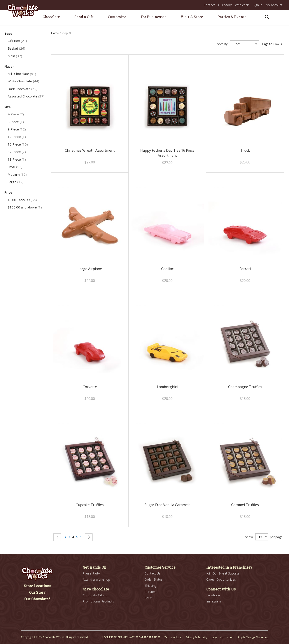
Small (15, 167)
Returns (150, 592)
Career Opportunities (221, 579)
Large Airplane (90, 269)
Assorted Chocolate (26, 96)
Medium (17, 174)
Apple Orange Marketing (253, 637)
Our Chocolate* (37, 599)
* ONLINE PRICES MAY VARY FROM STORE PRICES (131, 637)
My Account (274, 5)
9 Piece (17, 129)
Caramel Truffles (245, 505)
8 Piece (16, 122)
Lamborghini (167, 387)
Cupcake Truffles (90, 505)
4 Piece (16, 114)
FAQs (148, 598)
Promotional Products (98, 601)
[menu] (145, 17)
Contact (209, 5)
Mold (15, 56)
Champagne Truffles (245, 387)
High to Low (272, 44)
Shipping (151, 586)
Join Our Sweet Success (223, 573)
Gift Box (17, 41)
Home (55, 33)
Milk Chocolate (22, 74)
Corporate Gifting (95, 595)
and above (25, 207)
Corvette (90, 387)
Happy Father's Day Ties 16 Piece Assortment (167, 153)
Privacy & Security (196, 637)
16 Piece (18, 144)
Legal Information (222, 637)
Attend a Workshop (96, 579)
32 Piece (17, 152)
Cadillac (167, 269)
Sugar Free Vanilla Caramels (167, 505)
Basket (16, 48)
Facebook (213, 595)
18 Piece (17, 159)
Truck (245, 150)
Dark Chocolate (23, 89)
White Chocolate (23, 81)
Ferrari (245, 269)
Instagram (214, 601)
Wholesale (242, 5)
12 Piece (17, 137)
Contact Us (152, 573)
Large (16, 182)
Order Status (154, 579)
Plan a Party (91, 573)
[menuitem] (51, 17)
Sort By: (223, 44)
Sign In (258, 5)
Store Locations (37, 586)
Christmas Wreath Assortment (90, 150)
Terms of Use (173, 637)
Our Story (225, 5)
